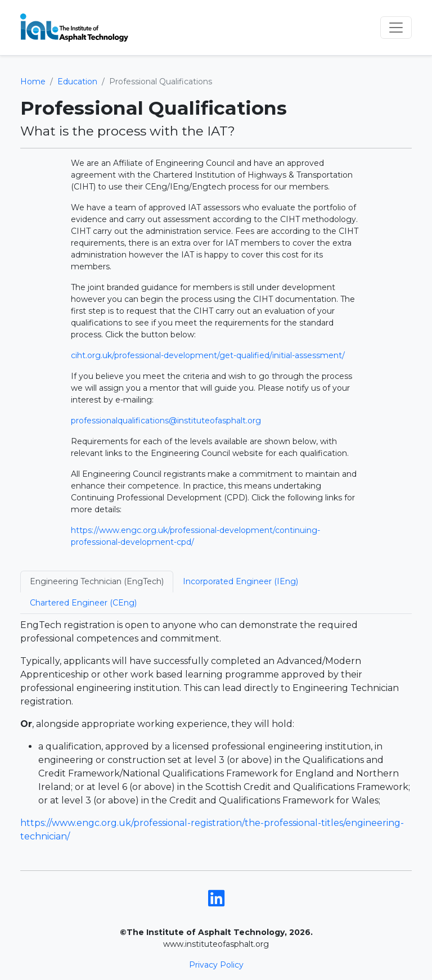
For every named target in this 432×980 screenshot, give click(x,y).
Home (33, 82)
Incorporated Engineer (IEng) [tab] (240, 581)
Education (77, 82)
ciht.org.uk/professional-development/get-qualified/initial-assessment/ (208, 355)
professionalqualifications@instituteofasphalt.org (166, 421)
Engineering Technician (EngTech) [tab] (97, 581)
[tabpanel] (216, 731)
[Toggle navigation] (396, 28)
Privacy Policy (216, 965)
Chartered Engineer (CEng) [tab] (83, 603)
